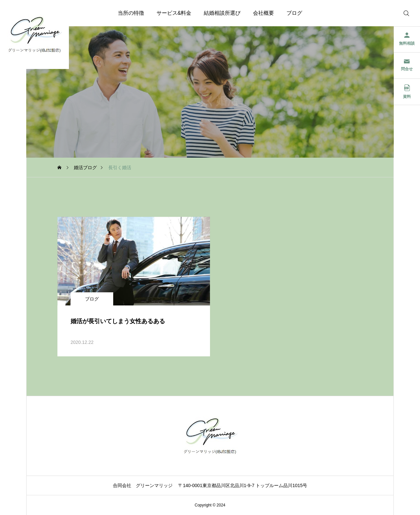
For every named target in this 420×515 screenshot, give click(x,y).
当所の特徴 (131, 13)
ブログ (294, 13)
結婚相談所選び (222, 13)
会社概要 (263, 13)
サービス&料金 (174, 13)
